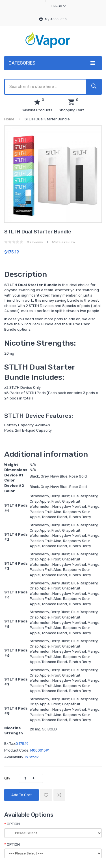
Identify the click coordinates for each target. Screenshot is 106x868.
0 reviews (35, 242)
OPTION (13, 824)
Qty (7, 778)
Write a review (64, 242)
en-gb (59, 6)
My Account (56, 19)
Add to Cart (21, 795)
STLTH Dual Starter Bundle (47, 119)
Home (9, 119)
